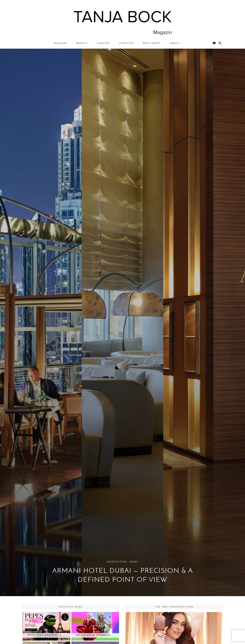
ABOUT (175, 43)
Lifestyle (126, 43)
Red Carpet (152, 43)
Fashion (103, 43)
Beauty (82, 43)
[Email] (214, 43)
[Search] (220, 43)
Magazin (60, 43)
